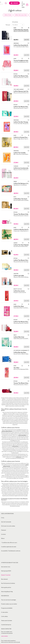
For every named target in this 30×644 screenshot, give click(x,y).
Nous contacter (6, 629)
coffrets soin (19, 457)
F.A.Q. (3, 518)
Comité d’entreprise (6, 625)
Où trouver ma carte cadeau (8, 526)
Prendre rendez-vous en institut (9, 604)
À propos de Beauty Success (10, 563)
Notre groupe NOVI (6, 571)
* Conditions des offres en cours (9, 543)
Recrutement (4, 579)
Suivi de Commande (6, 522)
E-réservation (5, 612)
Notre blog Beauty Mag (7, 592)
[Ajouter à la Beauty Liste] (22, 28)
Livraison (3, 534)
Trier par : (8, 25)
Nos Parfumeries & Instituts (8, 583)
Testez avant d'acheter (7, 620)
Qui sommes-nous (6, 567)
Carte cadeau (4, 616)
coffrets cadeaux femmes (7, 431)
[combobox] (6, 3)
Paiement (4, 530)
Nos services (5, 596)
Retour (3, 538)
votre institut (4, 636)
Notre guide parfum (6, 587)
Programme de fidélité (7, 608)
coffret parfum (15, 446)
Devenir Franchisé (6, 575)
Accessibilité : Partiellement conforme (11, 551)
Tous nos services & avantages (9, 600)
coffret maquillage (22, 435)
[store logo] (1, 4)
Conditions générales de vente (9, 547)
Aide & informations (7, 514)
